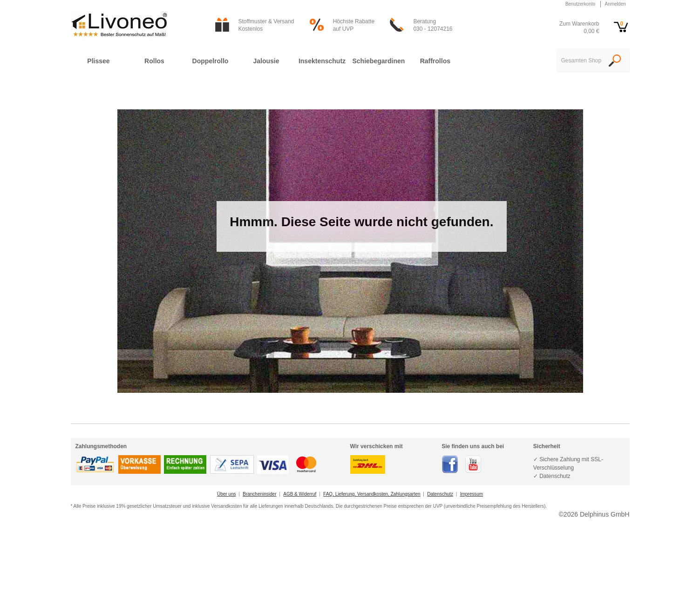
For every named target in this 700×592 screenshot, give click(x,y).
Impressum (472, 494)
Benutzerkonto (581, 4)
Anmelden (615, 4)
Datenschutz (440, 494)
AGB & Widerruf (300, 494)
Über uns (227, 494)
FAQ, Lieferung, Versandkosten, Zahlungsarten (372, 494)
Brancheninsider (259, 494)
